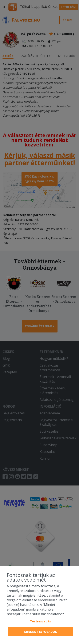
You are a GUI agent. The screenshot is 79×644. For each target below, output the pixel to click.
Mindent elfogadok (41, 632)
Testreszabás (40, 621)
